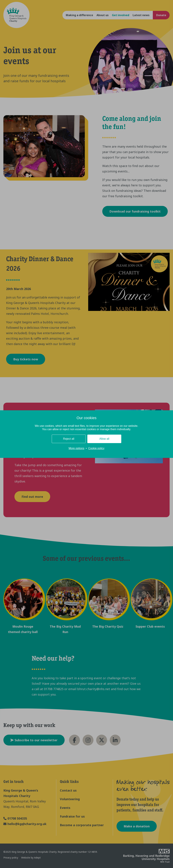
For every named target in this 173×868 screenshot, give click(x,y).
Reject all (69, 439)
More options (76, 448)
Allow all (104, 439)
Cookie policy (96, 448)
